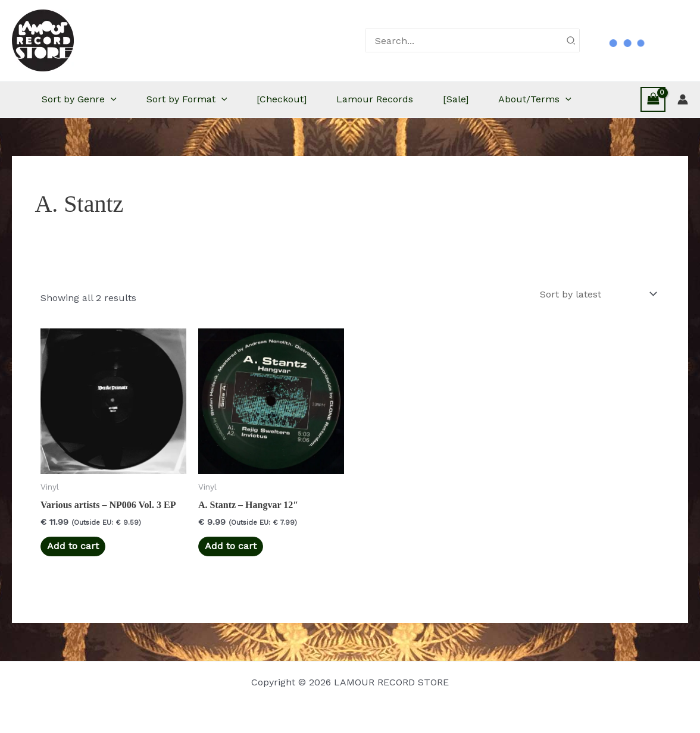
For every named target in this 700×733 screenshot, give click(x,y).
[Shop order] (597, 294)
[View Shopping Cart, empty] (653, 99)
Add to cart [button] (73, 546)
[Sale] (456, 99)
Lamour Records (375, 99)
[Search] (571, 40)
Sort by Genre (79, 99)
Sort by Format (187, 99)
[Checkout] (282, 99)
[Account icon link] (683, 99)
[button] (111, 99)
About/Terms (535, 99)
